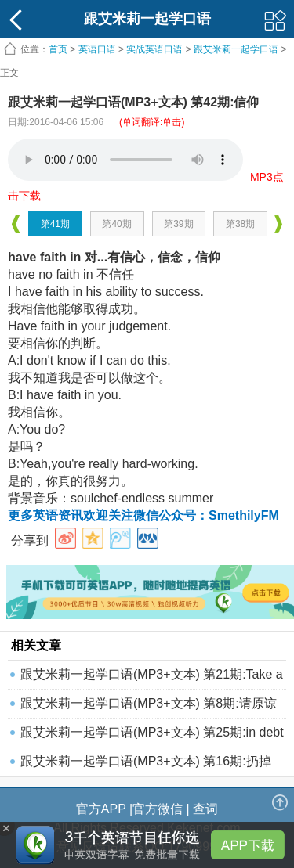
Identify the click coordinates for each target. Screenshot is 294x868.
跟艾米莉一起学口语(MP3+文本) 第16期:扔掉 (146, 761)
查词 (205, 809)
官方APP (101, 809)
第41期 (55, 224)
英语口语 (97, 49)
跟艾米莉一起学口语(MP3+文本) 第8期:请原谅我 (149, 707)
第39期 (178, 224)
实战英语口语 (154, 49)
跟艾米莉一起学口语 (236, 49)
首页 (58, 49)
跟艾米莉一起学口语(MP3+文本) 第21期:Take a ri (152, 678)
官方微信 (158, 809)
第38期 (240, 224)
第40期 (116, 224)
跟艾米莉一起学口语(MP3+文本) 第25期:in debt (152, 732)
